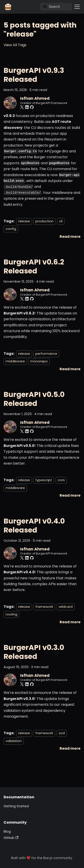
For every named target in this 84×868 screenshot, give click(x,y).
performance (46, 354)
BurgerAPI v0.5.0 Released (34, 399)
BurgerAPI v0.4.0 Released (34, 525)
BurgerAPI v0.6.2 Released (34, 266)
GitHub (11, 838)
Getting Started (16, 806)
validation (14, 741)
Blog (7, 831)
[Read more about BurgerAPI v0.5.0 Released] (70, 495)
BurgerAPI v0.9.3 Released (34, 75)
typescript (44, 480)
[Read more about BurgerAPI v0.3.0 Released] (70, 748)
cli (61, 221)
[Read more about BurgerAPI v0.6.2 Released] (70, 369)
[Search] (56, 7)
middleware (15, 361)
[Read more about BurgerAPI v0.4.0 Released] (70, 622)
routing (11, 614)
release (24, 221)
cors (61, 480)
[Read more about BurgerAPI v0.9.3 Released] (70, 237)
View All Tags (15, 45)
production (44, 221)
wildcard (66, 607)
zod (62, 733)
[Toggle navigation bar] (77, 7)
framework (44, 607)
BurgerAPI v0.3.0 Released (34, 652)
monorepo (39, 361)
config (11, 229)
